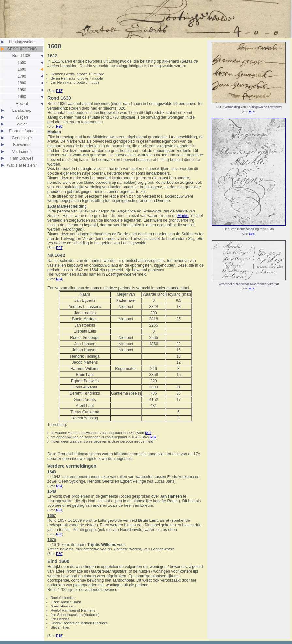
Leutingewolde (22, 42)
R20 (59, 127)
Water (22, 124)
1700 (22, 76)
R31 (59, 510)
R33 (59, 534)
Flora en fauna (22, 131)
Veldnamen (22, 152)
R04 (59, 248)
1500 (22, 63)
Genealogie (22, 138)
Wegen (22, 117)
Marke (183, 216)
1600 (22, 69)
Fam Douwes (22, 158)
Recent (22, 104)
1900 (22, 97)
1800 (22, 83)
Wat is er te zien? (22, 165)
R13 (59, 91)
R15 (59, 636)
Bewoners (22, 145)
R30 (59, 554)
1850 (22, 90)
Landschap (22, 110)
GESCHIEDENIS (22, 49)
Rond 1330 (22, 56)
